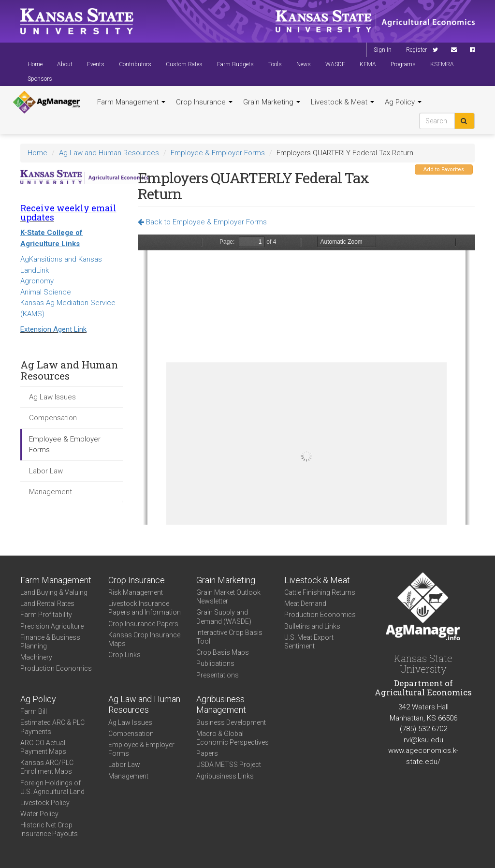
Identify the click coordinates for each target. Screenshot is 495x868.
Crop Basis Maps (223, 652)
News (304, 64)
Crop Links (124, 655)
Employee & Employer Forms (218, 153)
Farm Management (131, 102)
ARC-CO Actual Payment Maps (43, 747)
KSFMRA (442, 64)
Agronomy (37, 281)
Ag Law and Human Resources (109, 153)
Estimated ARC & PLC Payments (52, 727)
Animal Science (46, 292)
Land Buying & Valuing (54, 592)
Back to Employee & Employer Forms (202, 222)
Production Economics (56, 668)
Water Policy (39, 814)
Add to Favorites (444, 169)
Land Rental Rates (47, 603)
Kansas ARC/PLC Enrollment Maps (47, 767)
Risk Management (136, 592)
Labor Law (46, 471)
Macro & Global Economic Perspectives (233, 738)
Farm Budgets (235, 64)
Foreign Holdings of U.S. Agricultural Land (52, 787)
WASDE (335, 64)
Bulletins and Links (312, 626)
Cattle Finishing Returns (320, 592)
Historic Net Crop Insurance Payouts (49, 829)
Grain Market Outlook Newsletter (228, 597)
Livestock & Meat (342, 102)
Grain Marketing (272, 102)
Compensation (53, 418)
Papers (207, 753)
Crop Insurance (204, 102)
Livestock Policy (45, 803)
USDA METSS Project (229, 765)
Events (96, 64)
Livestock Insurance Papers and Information (145, 608)
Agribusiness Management (221, 705)
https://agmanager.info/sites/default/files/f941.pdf (306, 380)
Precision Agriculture (52, 626)
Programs (403, 64)
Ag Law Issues (52, 397)
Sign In (383, 50)
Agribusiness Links (225, 776)
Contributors (135, 64)
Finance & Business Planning (50, 642)
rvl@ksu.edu (423, 740)
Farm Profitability (46, 615)
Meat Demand (305, 603)
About (65, 64)
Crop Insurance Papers (143, 624)
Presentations (218, 675)
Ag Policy (403, 102)
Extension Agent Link (53, 329)
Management (51, 492)
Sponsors (40, 79)
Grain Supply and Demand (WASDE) (224, 617)
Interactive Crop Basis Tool (229, 637)
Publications (215, 663)
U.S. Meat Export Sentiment (309, 642)
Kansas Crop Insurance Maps (144, 639)
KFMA (368, 64)
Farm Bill (34, 711)
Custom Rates (184, 64)
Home (35, 64)
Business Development (231, 722)
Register (416, 50)
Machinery (36, 657)
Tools (275, 64)
